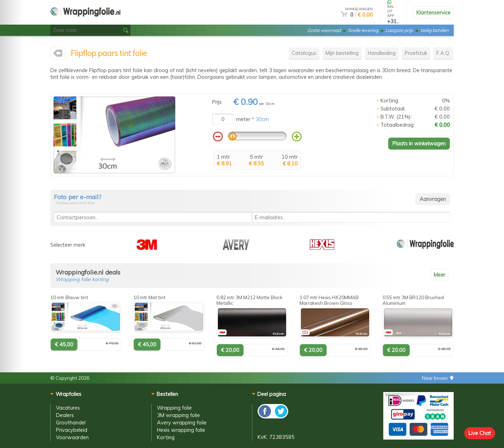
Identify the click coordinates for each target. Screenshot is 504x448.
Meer (439, 275)
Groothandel (71, 422)
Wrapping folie (174, 408)
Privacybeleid (72, 430)
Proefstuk (416, 53)
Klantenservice (433, 12)
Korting (166, 437)
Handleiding (382, 53)
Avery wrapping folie (182, 422)
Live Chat (480, 433)
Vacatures (68, 408)
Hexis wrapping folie (181, 430)
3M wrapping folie (178, 415)
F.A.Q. (443, 53)
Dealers (65, 415)
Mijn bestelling (342, 53)
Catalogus (304, 53)
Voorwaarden (72, 437)
